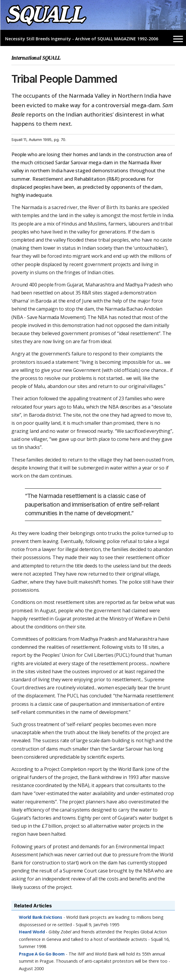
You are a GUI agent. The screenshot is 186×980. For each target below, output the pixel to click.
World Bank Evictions (40, 917)
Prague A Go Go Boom (42, 954)
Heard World (32, 932)
